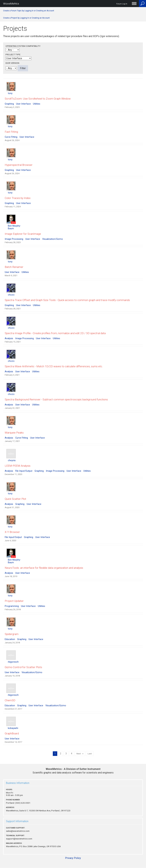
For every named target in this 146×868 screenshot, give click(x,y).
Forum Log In (122, 4)
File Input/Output (24, 471)
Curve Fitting (11, 137)
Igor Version (12, 63)
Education (10, 639)
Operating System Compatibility (23, 46)
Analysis (9, 338)
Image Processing (14, 239)
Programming (12, 606)
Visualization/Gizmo (53, 239)
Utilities (37, 104)
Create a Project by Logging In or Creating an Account (26, 18)
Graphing (9, 104)
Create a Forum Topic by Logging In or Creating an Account (29, 11)
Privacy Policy (73, 858)
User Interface (23, 104)
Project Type (13, 54)
